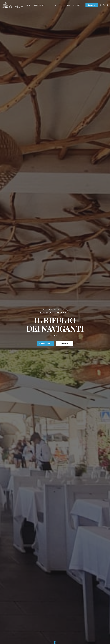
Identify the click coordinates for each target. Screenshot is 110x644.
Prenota (92, 5)
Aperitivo (59, 5)
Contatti (77, 5)
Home (28, 5)
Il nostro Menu (45, 343)
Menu (68, 5)
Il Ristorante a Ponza (43, 5)
